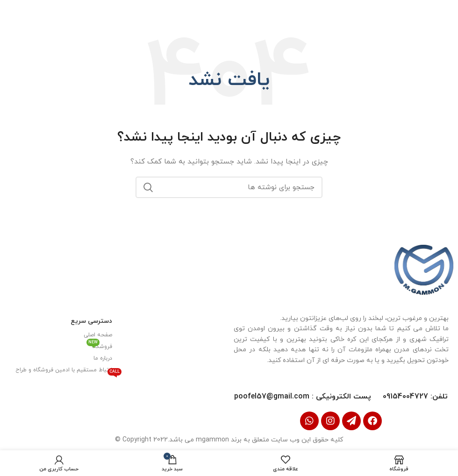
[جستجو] (229, 187)
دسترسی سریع (91, 321)
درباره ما (103, 358)
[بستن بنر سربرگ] (12, 12)
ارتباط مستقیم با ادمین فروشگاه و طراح (64, 370)
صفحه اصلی (98, 334)
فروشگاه (99, 345)
